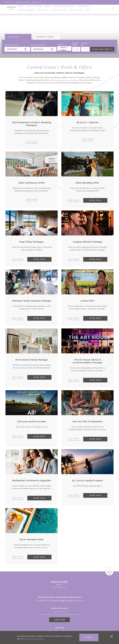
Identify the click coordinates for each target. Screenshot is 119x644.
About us (9, 2)
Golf (88, 12)
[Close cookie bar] (112, 636)
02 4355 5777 (43, 600)
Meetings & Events (65, 8)
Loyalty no (85, 44)
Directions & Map (23, 2)
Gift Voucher (76, 12)
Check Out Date (38, 45)
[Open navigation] (113, 11)
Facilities (44, 12)
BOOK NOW (95, 200)
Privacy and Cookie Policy (34, 639)
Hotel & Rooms (34, 8)
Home (21, 8)
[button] (55, 31)
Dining (48, 8)
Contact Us (37, 2)
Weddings (84, 8)
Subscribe (59, 619)
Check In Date (11, 45)
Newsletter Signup (59, 608)
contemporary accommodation (66, 80)
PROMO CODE (75, 44)
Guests (61, 44)
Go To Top (107, 571)
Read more (31, 142)
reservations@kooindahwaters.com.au (68, 600)
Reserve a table (45, 37)
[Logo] (12, 10)
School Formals (26, 12)
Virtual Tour (59, 12)
